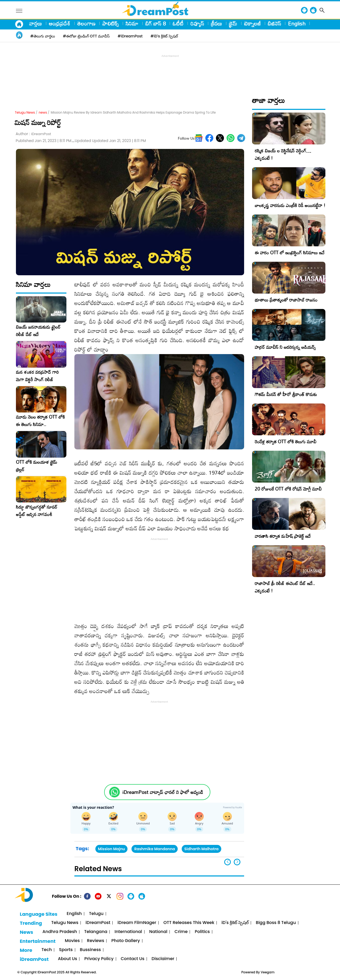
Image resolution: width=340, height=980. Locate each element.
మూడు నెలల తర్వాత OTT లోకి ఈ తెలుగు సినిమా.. (40, 421)
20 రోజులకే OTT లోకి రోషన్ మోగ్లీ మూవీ (288, 489)
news (43, 112)
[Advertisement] (170, 71)
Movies (72, 941)
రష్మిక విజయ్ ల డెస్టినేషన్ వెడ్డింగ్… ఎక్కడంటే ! (283, 154)
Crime (181, 932)
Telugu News (25, 112)
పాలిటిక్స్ (110, 23)
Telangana (96, 932)
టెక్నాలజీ (252, 23)
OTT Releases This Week (189, 923)
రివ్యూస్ (197, 23)
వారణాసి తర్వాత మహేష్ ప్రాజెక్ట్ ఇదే (283, 536)
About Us (67, 959)
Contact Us (133, 959)
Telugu (96, 914)
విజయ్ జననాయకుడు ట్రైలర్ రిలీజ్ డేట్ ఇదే (38, 331)
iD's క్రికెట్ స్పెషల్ (235, 923)
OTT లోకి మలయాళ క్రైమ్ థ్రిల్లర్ (37, 466)
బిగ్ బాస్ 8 (156, 23)
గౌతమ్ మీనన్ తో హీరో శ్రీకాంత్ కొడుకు (286, 394)
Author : (33, 134)
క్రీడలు (216, 23)
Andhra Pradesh (60, 932)
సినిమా (132, 23)
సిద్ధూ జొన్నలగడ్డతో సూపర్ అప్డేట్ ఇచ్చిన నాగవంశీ (37, 511)
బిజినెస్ (274, 23)
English (297, 23)
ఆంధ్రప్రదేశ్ (60, 23)
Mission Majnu (112, 849)
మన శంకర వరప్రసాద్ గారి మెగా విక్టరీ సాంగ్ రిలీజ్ (37, 376)
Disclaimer (163, 959)
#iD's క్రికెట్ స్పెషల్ (164, 36)
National (158, 932)
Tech (47, 950)
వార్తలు (36, 23)
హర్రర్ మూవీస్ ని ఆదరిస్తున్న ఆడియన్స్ (285, 347)
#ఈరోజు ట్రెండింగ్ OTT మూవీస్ (86, 36)
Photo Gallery (126, 941)
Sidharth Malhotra (201, 849)
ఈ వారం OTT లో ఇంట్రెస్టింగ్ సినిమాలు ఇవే (290, 253)
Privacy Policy (99, 959)
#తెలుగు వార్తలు (43, 36)
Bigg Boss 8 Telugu (276, 923)
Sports (66, 950)
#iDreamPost (130, 36)
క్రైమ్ (233, 23)
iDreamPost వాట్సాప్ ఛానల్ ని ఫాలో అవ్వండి (163, 792)
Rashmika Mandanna (154, 849)
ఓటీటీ (178, 23)
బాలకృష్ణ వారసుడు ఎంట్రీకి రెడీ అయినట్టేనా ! (290, 205)
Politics (202, 932)
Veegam (267, 972)
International (128, 932)
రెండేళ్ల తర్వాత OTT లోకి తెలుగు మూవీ (286, 442)
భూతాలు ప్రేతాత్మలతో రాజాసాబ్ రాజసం (286, 300)
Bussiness (90, 950)
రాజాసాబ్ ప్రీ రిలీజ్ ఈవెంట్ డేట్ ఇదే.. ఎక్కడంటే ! (285, 587)
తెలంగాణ (86, 23)
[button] (237, 862)
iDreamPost (98, 923)
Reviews (95, 941)
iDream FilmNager (137, 923)
